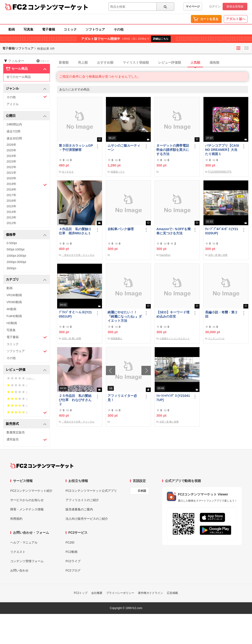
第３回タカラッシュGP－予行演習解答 (76, 148)
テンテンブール (216, 338)
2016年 (11, 201)
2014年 (11, 212)
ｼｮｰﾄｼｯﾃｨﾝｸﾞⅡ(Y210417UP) (173, 398)
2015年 (11, 206)
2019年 (27, 184)
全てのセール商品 (19, 77)
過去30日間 (14, 138)
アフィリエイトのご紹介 (82, 500)
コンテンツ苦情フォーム (27, 561)
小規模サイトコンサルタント (175, 338)
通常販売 (27, 440)
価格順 (214, 62)
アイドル (13, 104)
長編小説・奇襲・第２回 (221, 314)
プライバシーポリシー (120, 593)
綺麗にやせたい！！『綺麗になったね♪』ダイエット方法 (125, 316)
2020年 (11, 178)
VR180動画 (14, 295)
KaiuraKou (165, 255)
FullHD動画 (14, 316)
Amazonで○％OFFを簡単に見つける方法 (173, 231)
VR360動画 (14, 302)
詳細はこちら (161, 39)
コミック (70, 29)
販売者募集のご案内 (79, 509)
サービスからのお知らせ (27, 500)
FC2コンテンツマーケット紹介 (31, 491)
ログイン (215, 7)
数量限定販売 (16, 432)
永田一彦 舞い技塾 (218, 255)
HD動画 (12, 323)
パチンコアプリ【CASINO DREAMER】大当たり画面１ (222, 150)
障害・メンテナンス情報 (27, 509)
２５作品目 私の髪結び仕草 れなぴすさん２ (75, 400)
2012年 (11, 223)
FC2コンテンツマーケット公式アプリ (91, 491)
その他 (119, 29)
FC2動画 (72, 552)
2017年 (11, 195)
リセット (43, 61)
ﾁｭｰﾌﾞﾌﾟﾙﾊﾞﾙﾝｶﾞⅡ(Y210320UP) (222, 231)
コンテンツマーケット (58, 7)
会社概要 (97, 593)
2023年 (11, 161)
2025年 (11, 150)
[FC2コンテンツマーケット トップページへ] (42, 466)
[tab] (154, 63)
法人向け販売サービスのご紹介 (87, 519)
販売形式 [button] (26, 424)
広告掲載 (172, 593)
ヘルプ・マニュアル (24, 542)
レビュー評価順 (170, 62)
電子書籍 (49, 29)
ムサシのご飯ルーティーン (124, 148)
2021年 (11, 173)
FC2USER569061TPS (220, 172)
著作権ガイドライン (150, 593)
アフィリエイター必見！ (122, 398)
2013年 (11, 217)
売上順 (83, 62)
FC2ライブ (73, 561)
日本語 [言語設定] (142, 491)
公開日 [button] (26, 116)
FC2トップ (81, 593)
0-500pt (12, 243)
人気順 (195, 62)
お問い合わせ (19, 570)
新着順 (64, 62)
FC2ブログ (73, 570)
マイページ (193, 7)
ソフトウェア (95, 29)
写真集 (28, 29)
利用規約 (16, 519)
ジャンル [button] (26, 89)
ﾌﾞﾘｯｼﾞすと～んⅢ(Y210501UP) (75, 314)
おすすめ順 (105, 62)
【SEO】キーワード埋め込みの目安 (173, 314)
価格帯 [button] (26, 235)
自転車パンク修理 (121, 229)
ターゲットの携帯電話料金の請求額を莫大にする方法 (173, 150)
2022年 (11, 167)
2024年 (11, 156)
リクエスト (18, 552)
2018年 (11, 189)
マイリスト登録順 (136, 62)
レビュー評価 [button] (26, 370)
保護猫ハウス (118, 172)
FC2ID (70, 542)
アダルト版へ (236, 19)
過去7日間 (13, 131)
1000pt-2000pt (16, 256)
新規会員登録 (235, 7)
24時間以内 (14, 124)
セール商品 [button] (26, 69)
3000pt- (12, 268)
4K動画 (11, 309)
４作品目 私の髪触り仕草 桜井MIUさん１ (75, 231)
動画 (12, 29)
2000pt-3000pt (16, 262)
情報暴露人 (116, 338)
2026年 (11, 145)
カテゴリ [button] (26, 280)
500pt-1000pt (16, 249)
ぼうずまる (68, 172)
